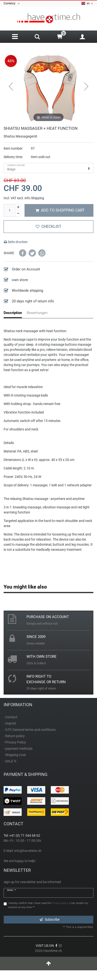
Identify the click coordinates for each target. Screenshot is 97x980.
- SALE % (10, 761)
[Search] (37, 37)
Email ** (12, 890)
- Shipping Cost (15, 755)
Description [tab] (13, 313)
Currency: (12, 4)
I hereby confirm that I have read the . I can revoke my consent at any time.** (48, 905)
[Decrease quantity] (18, 214)
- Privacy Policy (15, 742)
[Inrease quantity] (18, 207)
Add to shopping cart (60, 210)
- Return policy (14, 736)
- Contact (10, 717)
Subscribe (49, 919)
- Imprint (10, 723)
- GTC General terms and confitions (30, 730)
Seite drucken (16, 242)
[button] (23, 253)
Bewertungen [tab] (37, 313)
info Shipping (34, 198)
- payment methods (18, 749)
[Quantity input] (9, 210)
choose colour (16, 165)
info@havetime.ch (28, 851)
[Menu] (15, 37)
